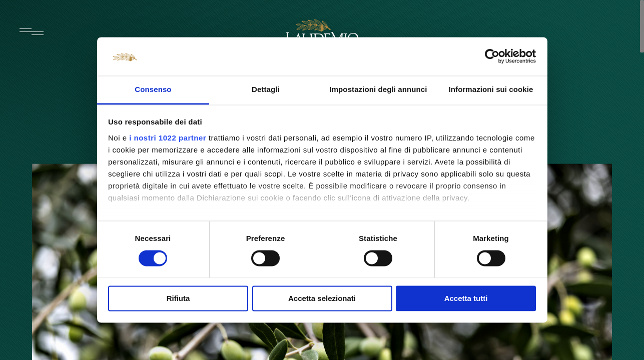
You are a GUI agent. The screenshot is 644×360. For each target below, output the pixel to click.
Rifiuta (178, 298)
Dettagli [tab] (266, 89)
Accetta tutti (466, 298)
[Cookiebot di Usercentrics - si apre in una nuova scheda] (492, 56)
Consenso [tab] (153, 89)
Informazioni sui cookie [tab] (491, 89)
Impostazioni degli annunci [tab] (378, 89)
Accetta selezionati (322, 298)
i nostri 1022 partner (168, 138)
